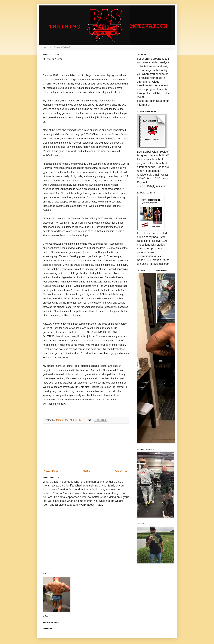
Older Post (122, 471)
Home (43, 47)
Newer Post (51, 471)
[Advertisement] (86, 446)
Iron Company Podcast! (60, 47)
